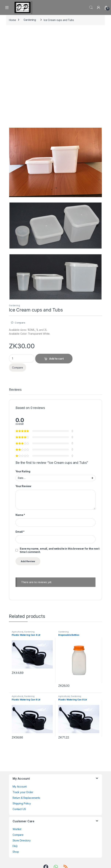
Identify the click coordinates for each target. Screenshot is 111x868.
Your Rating (23, 471)
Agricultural (17, 632)
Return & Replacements (26, 798)
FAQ (15, 846)
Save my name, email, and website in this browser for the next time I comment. (60, 550)
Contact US (19, 809)
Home (12, 20)
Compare (20, 323)
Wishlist (17, 829)
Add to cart (56, 359)
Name (20, 515)
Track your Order (23, 792)
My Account (20, 786)
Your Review (23, 486)
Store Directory (22, 840)
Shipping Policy (22, 803)
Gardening (30, 20)
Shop (16, 852)
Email (20, 532)
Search (91, 7)
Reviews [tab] (15, 390)
